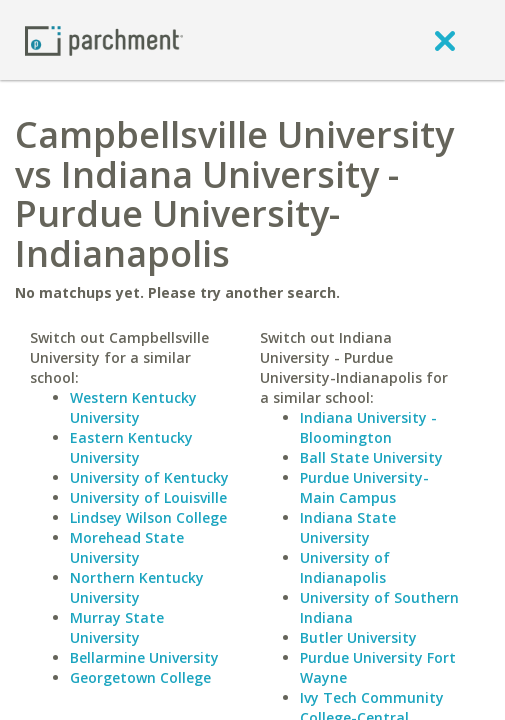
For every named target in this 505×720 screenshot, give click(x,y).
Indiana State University (348, 527)
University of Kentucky (149, 477)
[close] (445, 40)
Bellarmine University (144, 657)
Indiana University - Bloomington (368, 427)
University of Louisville (148, 497)
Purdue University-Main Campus (364, 487)
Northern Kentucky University (137, 587)
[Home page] (104, 39)
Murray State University (117, 627)
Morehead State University (127, 547)
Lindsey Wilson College (148, 517)
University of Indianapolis (345, 567)
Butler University (358, 637)
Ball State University (371, 457)
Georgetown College (140, 677)
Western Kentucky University (133, 407)
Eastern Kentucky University (131, 447)
